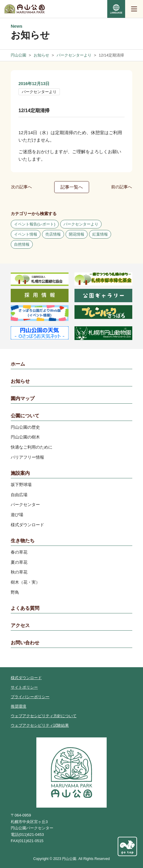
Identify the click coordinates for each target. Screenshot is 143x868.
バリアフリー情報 (27, 457)
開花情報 (77, 234)
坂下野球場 (21, 485)
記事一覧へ (72, 187)
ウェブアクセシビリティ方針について (44, 716)
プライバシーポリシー (30, 697)
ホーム (18, 364)
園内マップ (23, 398)
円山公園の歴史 (25, 427)
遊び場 (17, 515)
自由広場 (19, 495)
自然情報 (22, 244)
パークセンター (25, 504)
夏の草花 (19, 562)
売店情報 (53, 234)
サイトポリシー (24, 687)
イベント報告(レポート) (35, 224)
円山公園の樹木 (25, 437)
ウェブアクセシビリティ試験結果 (40, 725)
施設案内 (20, 473)
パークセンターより (39, 92)
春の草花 (19, 552)
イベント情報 (26, 234)
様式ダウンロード (27, 525)
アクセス (20, 625)
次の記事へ (21, 187)
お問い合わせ (25, 643)
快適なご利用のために (32, 447)
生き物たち (23, 541)
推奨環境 (18, 706)
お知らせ (20, 381)
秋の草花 (19, 572)
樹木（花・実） (25, 582)
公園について (25, 416)
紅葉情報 (100, 234)
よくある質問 (25, 608)
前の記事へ (122, 187)
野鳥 (15, 592)
